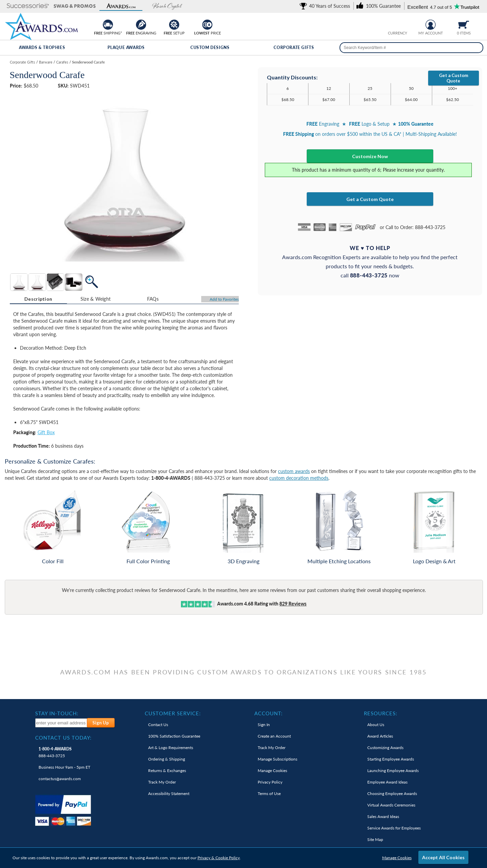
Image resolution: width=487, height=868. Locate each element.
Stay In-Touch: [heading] (57, 713)
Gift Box (46, 432)
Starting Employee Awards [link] (391, 759)
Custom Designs (210, 47)
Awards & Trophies (42, 47)
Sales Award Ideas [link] (383, 816)
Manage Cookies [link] (272, 771)
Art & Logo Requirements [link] (171, 748)
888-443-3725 (55, 752)
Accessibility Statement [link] (169, 793)
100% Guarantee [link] (174, 736)
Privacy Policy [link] (270, 782)
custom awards (294, 471)
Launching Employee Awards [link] (393, 771)
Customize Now (370, 156)
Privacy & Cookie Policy (219, 858)
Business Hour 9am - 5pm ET (64, 767)
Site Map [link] (375, 839)
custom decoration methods (299, 478)
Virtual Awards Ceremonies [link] (391, 805)
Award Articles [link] (380, 736)
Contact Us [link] (158, 725)
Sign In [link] (264, 725)
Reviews (293, 604)
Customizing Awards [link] (385, 748)
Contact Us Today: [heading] (63, 738)
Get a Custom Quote (454, 78)
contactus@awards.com (60, 779)
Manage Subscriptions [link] (277, 759)
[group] (397, 24)
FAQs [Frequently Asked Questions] (153, 299)
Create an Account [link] (274, 736)
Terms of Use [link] (269, 793)
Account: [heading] (269, 713)
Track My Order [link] (162, 782)
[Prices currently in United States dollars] (392, 24)
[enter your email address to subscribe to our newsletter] (61, 723)
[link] (326, 6)
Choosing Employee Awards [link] (392, 793)
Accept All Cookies (443, 857)
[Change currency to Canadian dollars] (403, 24)
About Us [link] (376, 725)
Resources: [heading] (381, 713)
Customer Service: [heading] (173, 713)
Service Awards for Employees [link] (394, 828)
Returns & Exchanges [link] (167, 771)
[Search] (476, 48)
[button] (28, 6)
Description (38, 299)
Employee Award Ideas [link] (387, 782)
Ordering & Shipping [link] (167, 759)
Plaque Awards (126, 47)
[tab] (38, 299)
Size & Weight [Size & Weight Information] (96, 299)
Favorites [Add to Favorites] (224, 299)
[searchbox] (411, 48)
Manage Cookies (397, 858)
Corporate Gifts (294, 47)
